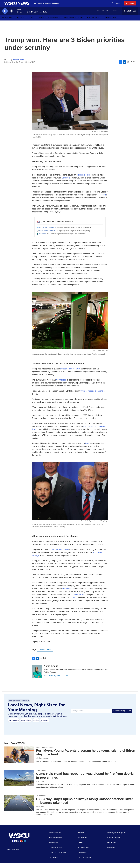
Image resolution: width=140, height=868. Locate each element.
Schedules (7, 23)
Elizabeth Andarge (42, 763)
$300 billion (61, 385)
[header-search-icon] (114, 6)
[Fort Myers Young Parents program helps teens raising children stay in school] (19, 760)
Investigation (41, 775)
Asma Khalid (18, 65)
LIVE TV (120, 6)
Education (53, 23)
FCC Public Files (83, 852)
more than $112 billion (59, 554)
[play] (5, 16)
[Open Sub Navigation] (14, 23)
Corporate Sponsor (55, 852)
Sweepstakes (54, 862)
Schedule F (67, 183)
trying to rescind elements (92, 396)
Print (133, 66)
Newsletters (69, 23)
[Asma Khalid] (37, 676)
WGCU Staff (40, 786)
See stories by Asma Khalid (56, 680)
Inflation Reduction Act (70, 374)
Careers (80, 847)
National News (45, 654)
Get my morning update (122, 716)
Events (81, 23)
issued (103, 200)
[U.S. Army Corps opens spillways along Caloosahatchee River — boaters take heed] (19, 808)
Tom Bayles (40, 811)
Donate (132, 6)
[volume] (11, 16)
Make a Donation (55, 838)
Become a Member (55, 843)
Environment (41, 801)
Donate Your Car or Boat (57, 857)
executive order (83, 180)
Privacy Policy (83, 857)
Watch (30, 23)
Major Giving (53, 847)
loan (73, 602)
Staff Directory (83, 843)
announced (67, 594)
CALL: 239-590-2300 (85, 862)
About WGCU (82, 838)
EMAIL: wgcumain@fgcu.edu (117, 838)
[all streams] (130, 16)
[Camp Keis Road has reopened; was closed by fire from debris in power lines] (19, 783)
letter (87, 448)
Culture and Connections (45, 752)
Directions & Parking (114, 843)
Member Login (110, 23)
